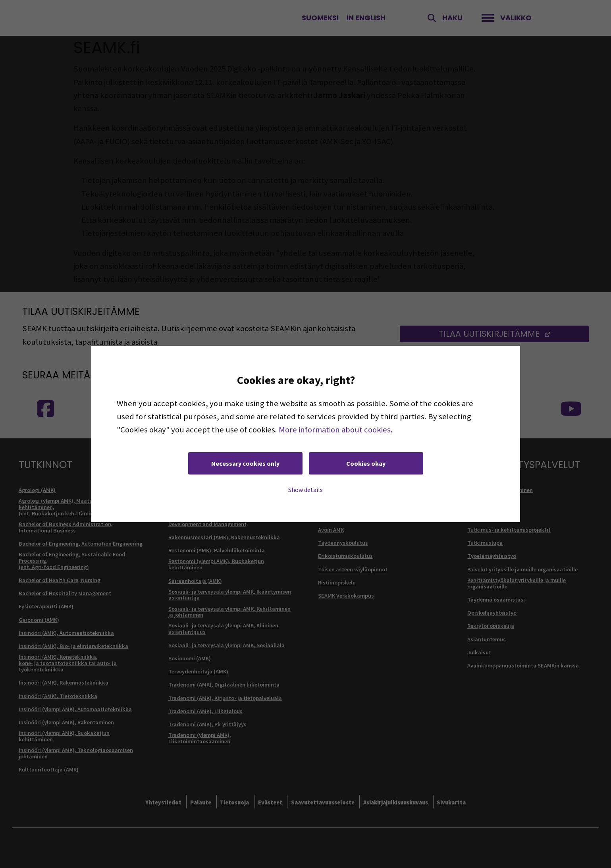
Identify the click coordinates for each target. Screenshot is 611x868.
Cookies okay (366, 463)
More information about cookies (335, 430)
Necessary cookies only (245, 463)
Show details (305, 490)
